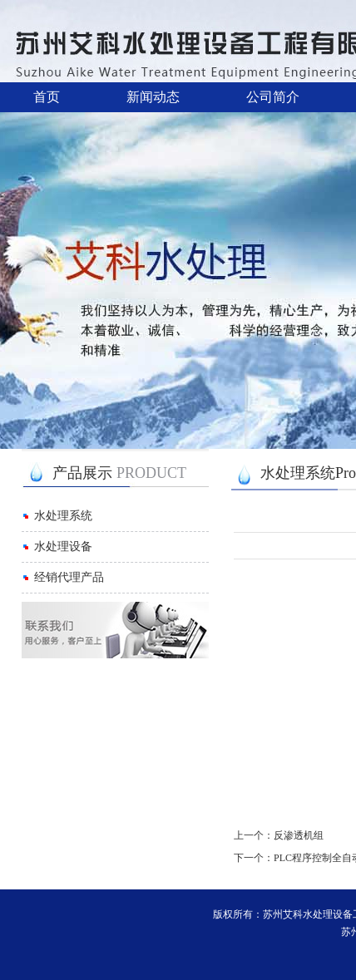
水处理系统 (63, 516)
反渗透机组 (299, 835)
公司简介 (273, 97)
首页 (47, 97)
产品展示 (119, 473)
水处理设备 (63, 547)
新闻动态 (153, 97)
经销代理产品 (69, 577)
